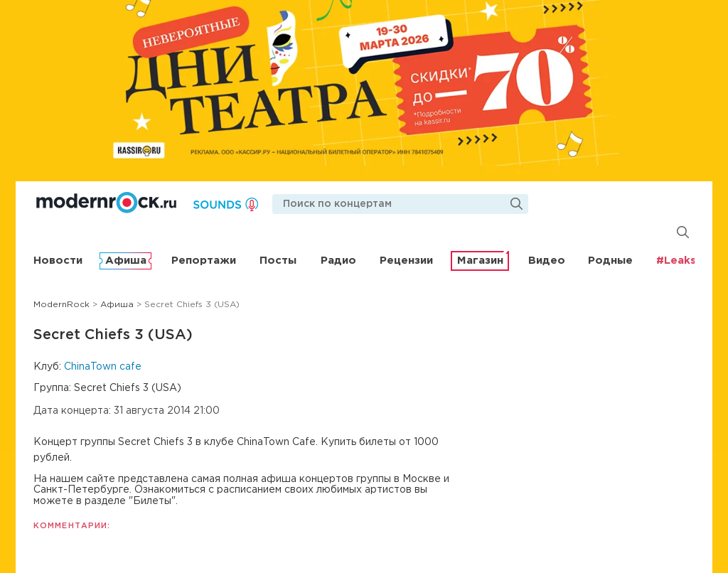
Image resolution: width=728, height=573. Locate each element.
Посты (278, 261)
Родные (610, 261)
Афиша (126, 261)
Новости (58, 261)
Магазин (480, 261)
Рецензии (406, 261)
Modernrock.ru (106, 203)
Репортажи (204, 261)
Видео (547, 261)
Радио (338, 261)
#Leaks (676, 261)
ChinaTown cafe (103, 367)
